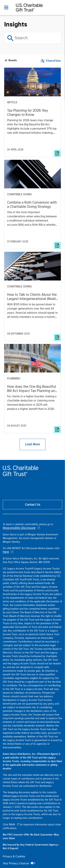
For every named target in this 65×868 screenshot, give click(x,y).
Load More (32, 444)
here (6, 552)
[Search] (33, 38)
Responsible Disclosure (19, 528)
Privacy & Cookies (14, 856)
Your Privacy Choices (19, 863)
